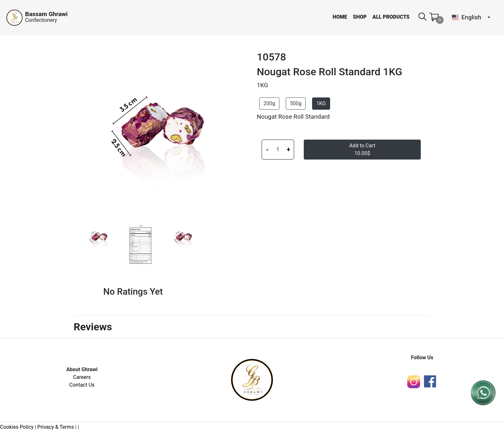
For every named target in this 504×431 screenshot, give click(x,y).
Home (340, 17)
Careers (82, 377)
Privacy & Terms (56, 427)
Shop (360, 17)
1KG (321, 103)
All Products (391, 17)
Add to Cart (362, 149)
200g (269, 103)
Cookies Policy (17, 427)
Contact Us (82, 385)
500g (296, 103)
